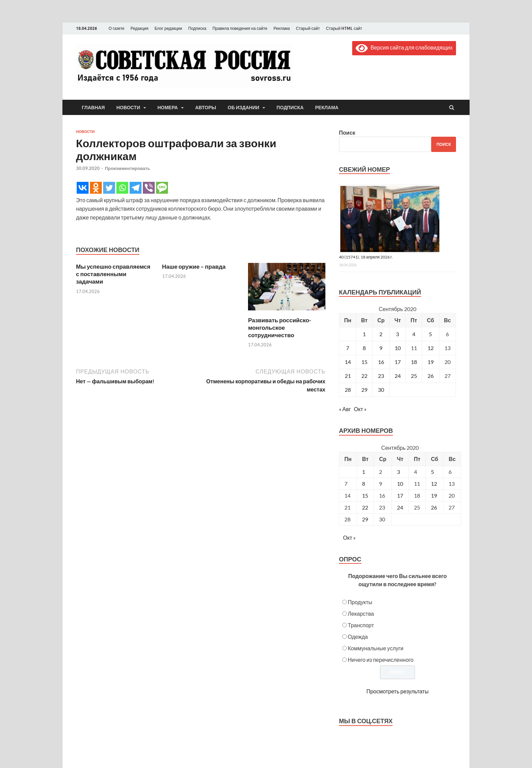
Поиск (347, 132)
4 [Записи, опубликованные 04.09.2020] (414, 334)
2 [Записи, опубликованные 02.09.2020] (381, 334)
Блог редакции (168, 28)
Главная (93, 108)
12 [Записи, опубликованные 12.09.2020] (431, 348)
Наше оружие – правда (194, 266)
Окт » (360, 409)
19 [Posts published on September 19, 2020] (434, 495)
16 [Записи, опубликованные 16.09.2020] (381, 362)
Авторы (206, 108)
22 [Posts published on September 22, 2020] (365, 507)
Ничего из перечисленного (381, 660)
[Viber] (149, 188)
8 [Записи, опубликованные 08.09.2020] (364, 348)
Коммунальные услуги (376, 648)
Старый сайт (308, 28)
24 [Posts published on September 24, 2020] (400, 507)
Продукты (360, 602)
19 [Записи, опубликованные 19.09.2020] (431, 362)
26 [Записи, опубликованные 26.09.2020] (431, 376)
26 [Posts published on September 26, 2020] (434, 507)
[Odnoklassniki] (96, 188)
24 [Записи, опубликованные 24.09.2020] (398, 376)
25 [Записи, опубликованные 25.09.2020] (414, 376)
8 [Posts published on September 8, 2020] (364, 484)
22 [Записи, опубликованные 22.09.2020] (364, 376)
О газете (117, 28)
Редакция (140, 28)
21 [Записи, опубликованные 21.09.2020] (348, 376)
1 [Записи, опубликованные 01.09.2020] (364, 334)
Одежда (358, 637)
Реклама (282, 28)
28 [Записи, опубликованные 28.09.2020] (348, 390)
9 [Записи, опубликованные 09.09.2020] (381, 348)
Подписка (197, 28)
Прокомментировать (127, 168)
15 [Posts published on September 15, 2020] (365, 495)
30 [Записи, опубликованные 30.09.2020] (381, 390)
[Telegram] (136, 188)
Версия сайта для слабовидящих (404, 47)
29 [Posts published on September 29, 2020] (365, 519)
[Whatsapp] (122, 188)
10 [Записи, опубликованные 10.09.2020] (398, 348)
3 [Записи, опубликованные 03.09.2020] (397, 334)
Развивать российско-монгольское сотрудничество (280, 328)
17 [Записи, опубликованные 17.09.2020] (398, 362)
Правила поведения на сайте (240, 28)
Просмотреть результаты (397, 691)
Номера (168, 108)
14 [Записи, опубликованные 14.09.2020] (348, 362)
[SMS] (162, 188)
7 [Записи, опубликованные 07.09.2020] (348, 348)
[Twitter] (109, 188)
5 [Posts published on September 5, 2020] (432, 472)
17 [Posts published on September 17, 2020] (400, 495)
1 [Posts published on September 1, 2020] (364, 472)
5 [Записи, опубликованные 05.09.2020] (430, 334)
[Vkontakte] (83, 188)
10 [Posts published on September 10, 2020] (400, 484)
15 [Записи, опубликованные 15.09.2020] (364, 362)
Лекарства (361, 613)
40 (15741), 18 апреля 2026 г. (366, 257)
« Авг (345, 409)
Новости (128, 108)
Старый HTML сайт (344, 28)
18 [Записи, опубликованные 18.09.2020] (414, 362)
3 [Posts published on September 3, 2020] (398, 472)
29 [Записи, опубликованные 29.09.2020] (364, 390)
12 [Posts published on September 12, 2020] (434, 484)
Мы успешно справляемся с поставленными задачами (113, 274)
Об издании (243, 108)
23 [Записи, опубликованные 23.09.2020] (381, 376)
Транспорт (361, 625)
